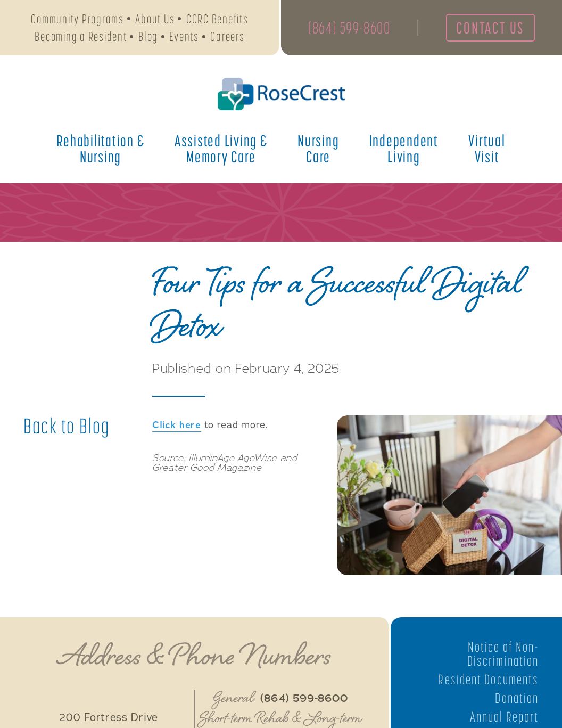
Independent (404, 149)
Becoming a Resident (81, 36)
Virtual (487, 149)
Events (184, 36)
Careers (227, 36)
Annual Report (504, 717)
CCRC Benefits (217, 19)
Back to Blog (67, 426)
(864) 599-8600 (349, 28)
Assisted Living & (221, 149)
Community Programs (77, 19)
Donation (517, 698)
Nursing (318, 149)
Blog (148, 36)
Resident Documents (488, 680)
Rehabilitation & (100, 149)
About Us (155, 19)
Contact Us (490, 28)
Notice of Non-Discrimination (503, 654)
